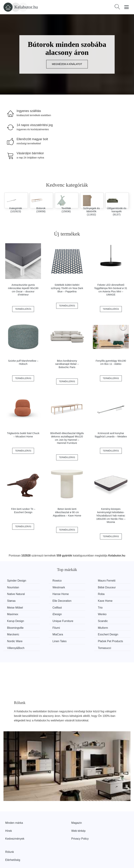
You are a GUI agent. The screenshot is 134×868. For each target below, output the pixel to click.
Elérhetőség (13, 842)
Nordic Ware (113, 620)
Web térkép (79, 814)
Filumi (77, 613)
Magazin (77, 806)
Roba (11, 594)
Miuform (111, 613)
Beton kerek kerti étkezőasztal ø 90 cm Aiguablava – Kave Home (67, 512)
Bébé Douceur (49, 587)
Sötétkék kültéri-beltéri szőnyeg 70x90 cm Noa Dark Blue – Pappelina (67, 288)
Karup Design (82, 607)
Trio (75, 600)
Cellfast (45, 600)
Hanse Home (114, 587)
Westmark (14, 587)
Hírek (9, 814)
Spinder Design (17, 581)
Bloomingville (49, 613)
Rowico (45, 581)
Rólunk (10, 835)
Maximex (111, 600)
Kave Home (113, 594)
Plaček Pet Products (47, 629)
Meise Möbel (16, 600)
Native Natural (82, 587)
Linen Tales (15, 626)
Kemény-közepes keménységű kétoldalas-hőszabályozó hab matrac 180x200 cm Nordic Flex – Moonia (111, 515)
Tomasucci (112, 626)
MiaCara (46, 620)
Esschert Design (83, 620)
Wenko (45, 607)
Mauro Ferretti (82, 581)
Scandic (13, 613)
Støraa (45, 594)
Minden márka (14, 806)
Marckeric (14, 620)
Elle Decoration (83, 594)
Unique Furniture (116, 607)
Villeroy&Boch (82, 626)
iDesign (12, 607)
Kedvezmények (15, 821)
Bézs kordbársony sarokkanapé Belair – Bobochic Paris (67, 364)
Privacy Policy (80, 821)
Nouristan (112, 581)
